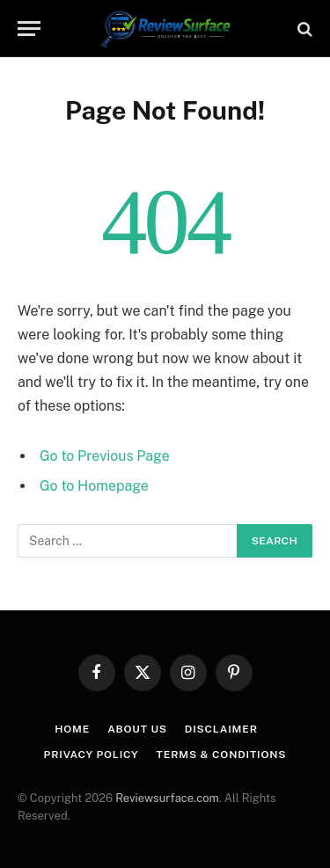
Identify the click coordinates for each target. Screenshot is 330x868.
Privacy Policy (92, 755)
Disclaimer (221, 729)
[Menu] (29, 29)
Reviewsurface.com (167, 798)
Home (72, 729)
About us (137, 729)
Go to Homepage (94, 486)
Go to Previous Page (105, 456)
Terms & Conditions (222, 755)
